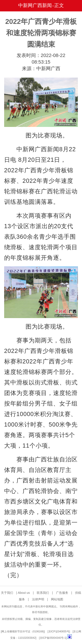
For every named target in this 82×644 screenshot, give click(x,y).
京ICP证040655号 (59, 632)
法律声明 (38, 599)
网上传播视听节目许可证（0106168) (23, 632)
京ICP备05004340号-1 (53, 638)
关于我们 (7, 593)
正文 (59, 5)
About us (24, 593)
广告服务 (62, 593)
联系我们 (43, 593)
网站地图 (57, 599)
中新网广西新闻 (35, 5)
